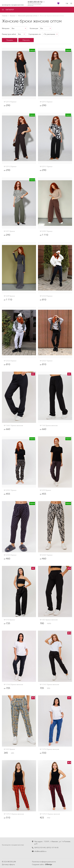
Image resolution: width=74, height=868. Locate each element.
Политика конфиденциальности (44, 862)
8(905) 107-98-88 (52, 848)
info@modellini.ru (40, 851)
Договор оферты (8, 864)
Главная (5, 16)
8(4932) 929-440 (40, 848)
